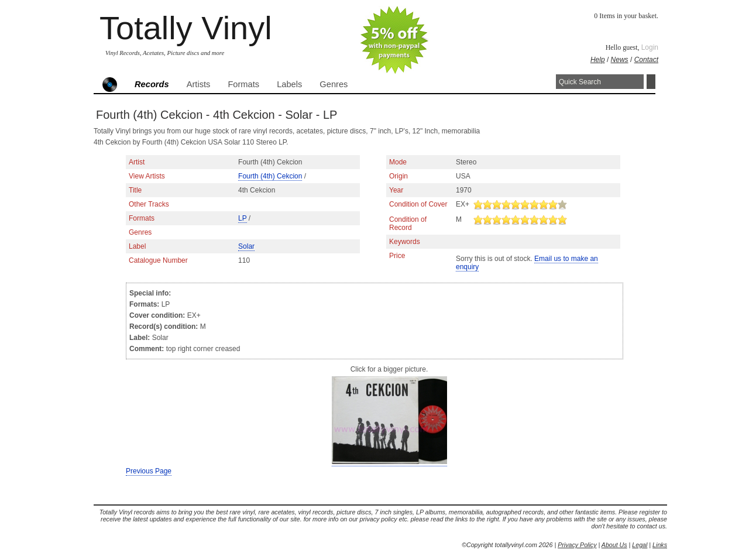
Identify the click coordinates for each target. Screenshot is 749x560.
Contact (646, 60)
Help (598, 60)
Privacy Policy (577, 545)
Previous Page (149, 471)
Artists (199, 84)
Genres (334, 84)
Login (650, 47)
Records (152, 84)
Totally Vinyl (186, 28)
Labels (289, 84)
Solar (246, 246)
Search (651, 82)
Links (660, 545)
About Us (614, 545)
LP (242, 218)
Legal (640, 545)
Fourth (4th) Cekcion (270, 176)
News (620, 60)
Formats (243, 84)
